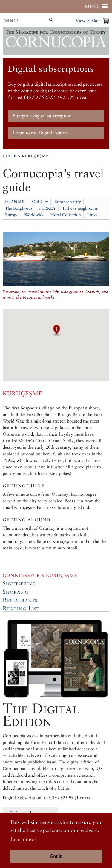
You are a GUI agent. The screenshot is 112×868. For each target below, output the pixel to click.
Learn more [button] (24, 839)
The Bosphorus (19, 208)
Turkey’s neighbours (80, 208)
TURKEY (47, 208)
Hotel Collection (66, 215)
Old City (40, 202)
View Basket (88, 20)
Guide (10, 156)
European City (68, 202)
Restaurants (20, 600)
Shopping (16, 592)
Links (92, 215)
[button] (56, 335)
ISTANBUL (15, 202)
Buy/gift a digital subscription (42, 116)
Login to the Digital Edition (40, 133)
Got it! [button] (56, 856)
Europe (12, 215)
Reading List (21, 608)
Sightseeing (19, 583)
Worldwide (34, 215)
